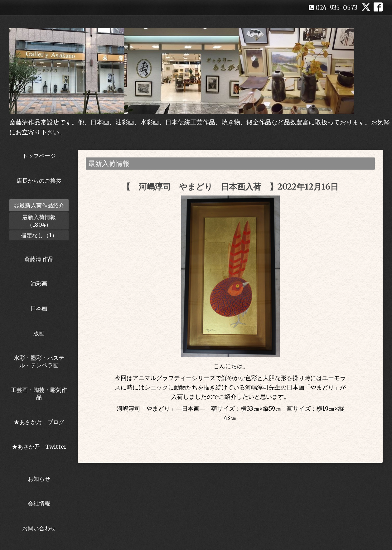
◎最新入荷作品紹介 (39, 205)
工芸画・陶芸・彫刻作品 (39, 393)
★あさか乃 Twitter (39, 450)
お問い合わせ (39, 528)
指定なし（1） (39, 235)
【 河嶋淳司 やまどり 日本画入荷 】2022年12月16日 (230, 187)
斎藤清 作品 (39, 259)
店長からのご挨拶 (39, 181)
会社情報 (39, 503)
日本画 (39, 308)
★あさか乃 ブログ (41, 422)
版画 (39, 333)
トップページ (39, 156)
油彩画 (39, 284)
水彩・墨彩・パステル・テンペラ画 (39, 361)
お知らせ (39, 479)
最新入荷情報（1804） (39, 221)
